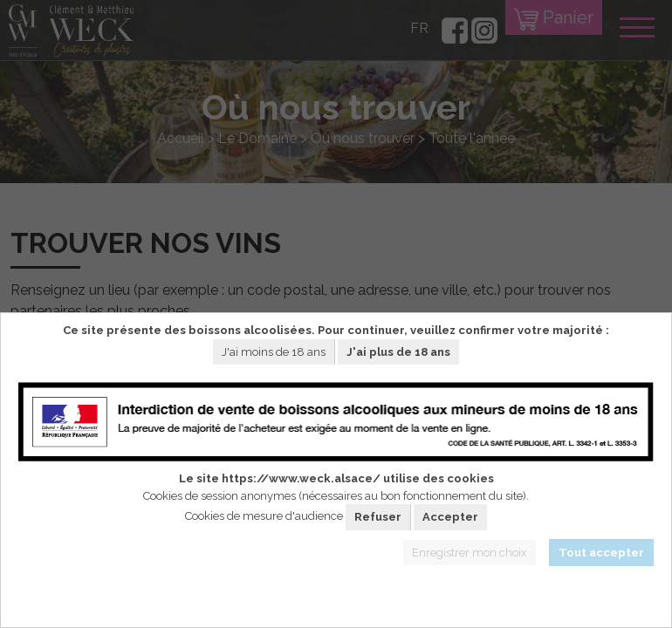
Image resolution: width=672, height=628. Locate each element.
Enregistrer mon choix (470, 553)
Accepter (450, 517)
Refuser (378, 517)
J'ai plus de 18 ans (398, 352)
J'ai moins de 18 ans (274, 352)
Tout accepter (601, 553)
